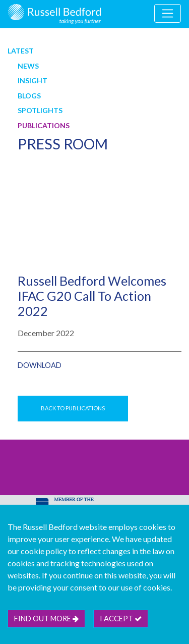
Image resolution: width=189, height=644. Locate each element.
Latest (21, 51)
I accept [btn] (121, 619)
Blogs (29, 96)
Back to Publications (73, 408)
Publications (44, 125)
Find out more (46, 619)
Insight (33, 80)
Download (40, 365)
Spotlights (40, 110)
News (28, 66)
